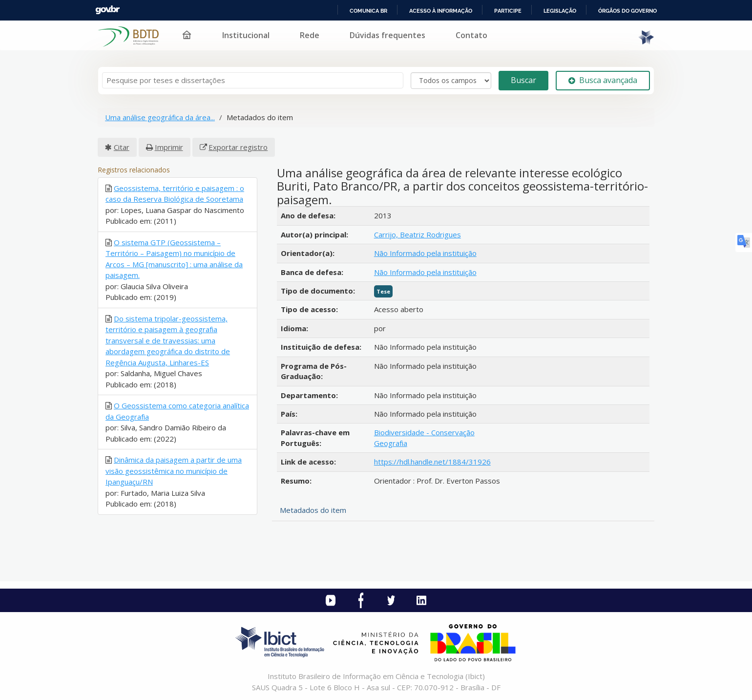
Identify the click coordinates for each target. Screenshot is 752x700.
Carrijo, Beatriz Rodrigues (418, 234)
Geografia (391, 443)
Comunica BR (368, 11)
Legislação (560, 11)
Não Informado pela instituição (425, 253)
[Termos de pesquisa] (253, 80)
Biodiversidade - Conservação (424, 432)
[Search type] (451, 81)
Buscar (523, 80)
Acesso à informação (441, 11)
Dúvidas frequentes (387, 35)
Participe (508, 11)
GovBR (107, 10)
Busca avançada (603, 80)
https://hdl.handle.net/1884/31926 (432, 462)
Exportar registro (238, 147)
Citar (122, 147)
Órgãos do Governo (627, 11)
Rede (310, 35)
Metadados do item (313, 510)
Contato (471, 35)
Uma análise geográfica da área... (160, 117)
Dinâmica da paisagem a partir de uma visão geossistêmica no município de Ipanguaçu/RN (174, 471)
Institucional (246, 35)
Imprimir (169, 147)
